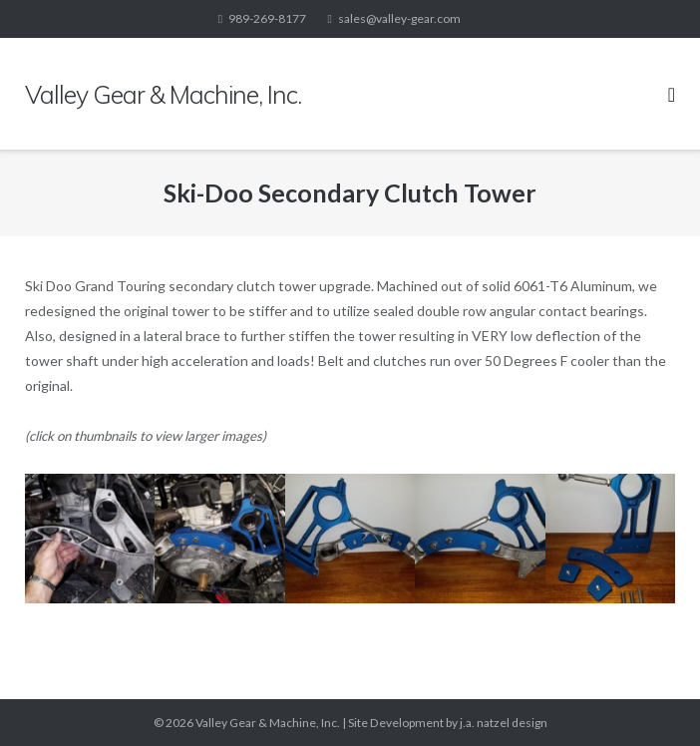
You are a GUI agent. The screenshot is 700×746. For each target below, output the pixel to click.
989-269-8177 (267, 18)
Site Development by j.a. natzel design (448, 723)
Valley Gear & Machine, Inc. (268, 723)
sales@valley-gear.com (399, 18)
